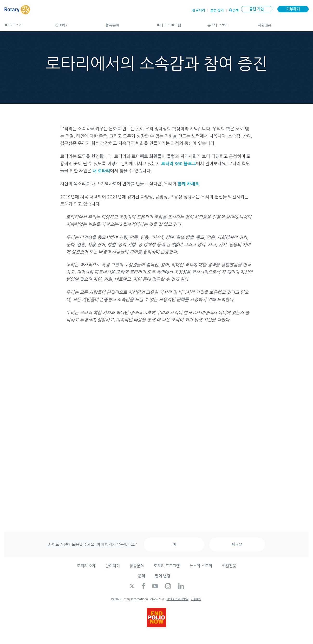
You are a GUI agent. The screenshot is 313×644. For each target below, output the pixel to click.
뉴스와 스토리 (228, 23)
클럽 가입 (257, 9)
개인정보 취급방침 (178, 599)
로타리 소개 (25, 23)
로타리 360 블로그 (179, 164)
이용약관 (196, 599)
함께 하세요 (188, 184)
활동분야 (126, 23)
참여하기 (76, 23)
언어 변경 (163, 576)
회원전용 (283, 23)
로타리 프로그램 (177, 23)
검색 (235, 10)
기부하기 (293, 9)
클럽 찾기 (217, 10)
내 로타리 (198, 10)
